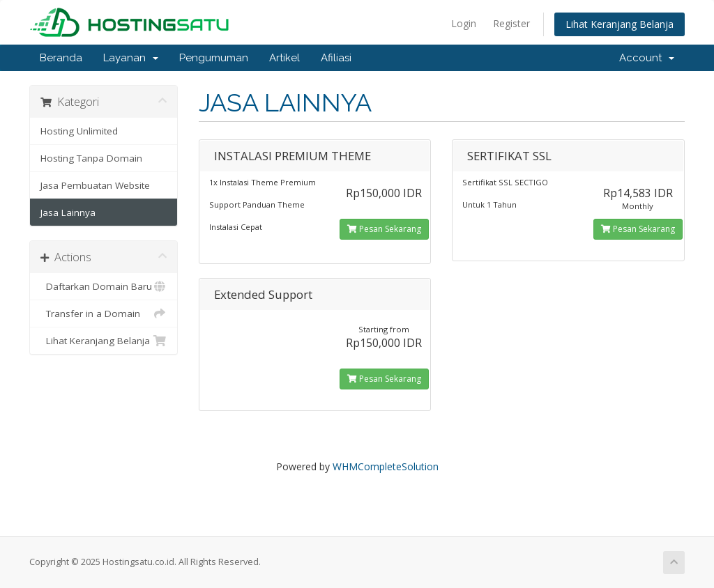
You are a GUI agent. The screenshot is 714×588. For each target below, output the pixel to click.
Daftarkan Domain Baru (104, 286)
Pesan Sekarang (384, 229)
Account (647, 58)
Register (511, 23)
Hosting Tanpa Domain (91, 158)
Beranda (61, 58)
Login (464, 23)
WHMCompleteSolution (386, 466)
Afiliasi (336, 58)
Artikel (284, 58)
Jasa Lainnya (68, 212)
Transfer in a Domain (104, 314)
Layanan (131, 58)
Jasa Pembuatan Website (95, 185)
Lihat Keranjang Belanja (620, 24)
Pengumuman (214, 58)
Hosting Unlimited (79, 131)
